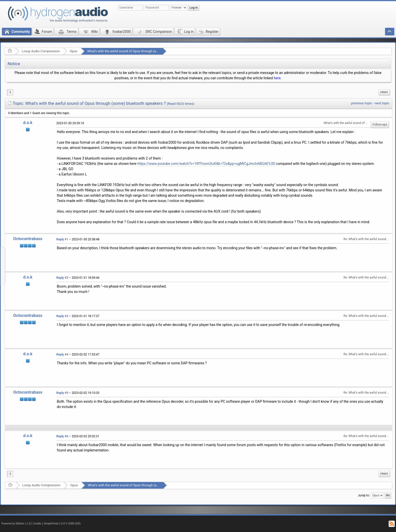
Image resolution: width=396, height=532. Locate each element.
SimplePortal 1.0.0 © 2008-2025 (62, 524)
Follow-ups (380, 124)
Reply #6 (62, 436)
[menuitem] (384, 92)
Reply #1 (62, 239)
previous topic (362, 103)
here (277, 78)
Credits (37, 524)
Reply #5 (62, 393)
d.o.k (28, 123)
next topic (382, 103)
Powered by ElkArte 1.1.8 (16, 524)
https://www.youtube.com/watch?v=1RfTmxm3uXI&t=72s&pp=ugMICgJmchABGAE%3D (206, 164)
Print (384, 92)
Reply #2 (62, 278)
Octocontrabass (28, 239)
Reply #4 (62, 354)
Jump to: (364, 495)
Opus (73, 51)
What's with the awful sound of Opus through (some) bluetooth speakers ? (141, 51)
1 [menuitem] (10, 92)
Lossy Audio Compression (41, 51)
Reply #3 (62, 316)
